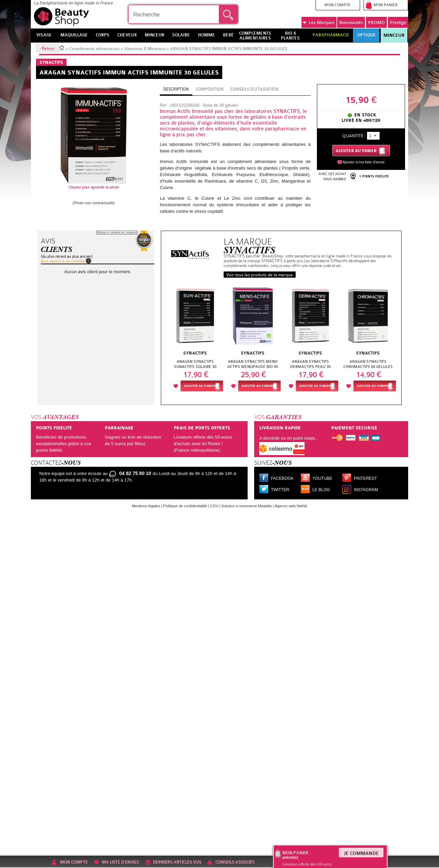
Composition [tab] (210, 89)
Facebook (282, 478)
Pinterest (365, 478)
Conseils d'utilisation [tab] (254, 89)
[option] (195, 339)
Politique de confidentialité (185, 506)
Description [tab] (176, 89)
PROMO (376, 22)
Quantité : (354, 136)
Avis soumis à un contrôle (63, 261)
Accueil (62, 47)
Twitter (280, 490)
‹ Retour (47, 48)
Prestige (398, 22)
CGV (214, 506)
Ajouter (200, 386)
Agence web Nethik (291, 506)
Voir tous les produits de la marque (260, 275)
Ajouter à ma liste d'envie (364, 162)
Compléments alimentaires (94, 49)
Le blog (321, 490)
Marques (318, 23)
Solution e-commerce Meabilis (246, 506)
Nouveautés (351, 22)
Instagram (366, 490)
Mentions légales (146, 506)
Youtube (322, 478)
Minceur (394, 35)
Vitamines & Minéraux (145, 49)
